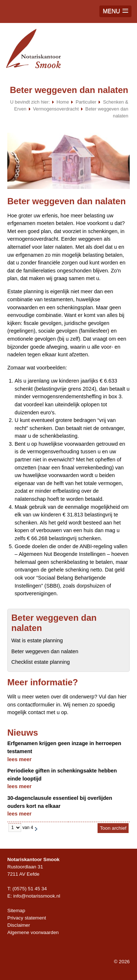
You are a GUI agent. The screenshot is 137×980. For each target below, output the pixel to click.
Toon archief (113, 828)
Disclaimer (19, 925)
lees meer (19, 759)
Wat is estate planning (37, 640)
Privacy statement (27, 918)
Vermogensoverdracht (56, 109)
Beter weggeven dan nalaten (45, 651)
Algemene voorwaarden (33, 932)
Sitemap (16, 911)
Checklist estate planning (41, 662)
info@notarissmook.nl (37, 896)
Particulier (86, 102)
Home (63, 102)
